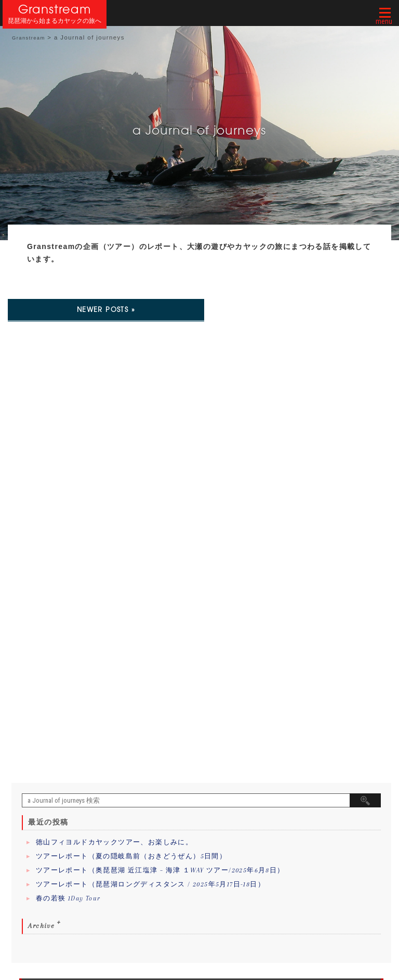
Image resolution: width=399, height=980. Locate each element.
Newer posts (106, 310)
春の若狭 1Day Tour (68, 898)
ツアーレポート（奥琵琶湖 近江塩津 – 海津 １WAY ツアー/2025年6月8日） (160, 870)
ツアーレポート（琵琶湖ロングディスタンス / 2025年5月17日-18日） (150, 884)
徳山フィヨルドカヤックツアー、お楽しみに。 (114, 842)
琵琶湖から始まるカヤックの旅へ (55, 21)
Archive (41, 926)
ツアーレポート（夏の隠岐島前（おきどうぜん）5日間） (131, 856)
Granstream (55, 9)
